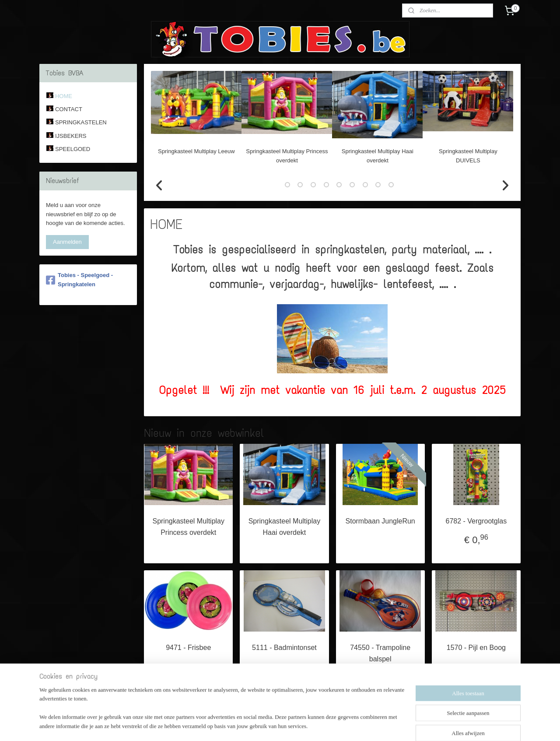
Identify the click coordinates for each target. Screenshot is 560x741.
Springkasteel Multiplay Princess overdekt (189, 527)
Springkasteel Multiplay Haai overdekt (285, 527)
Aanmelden (67, 242)
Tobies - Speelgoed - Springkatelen (79, 280)
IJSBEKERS (71, 136)
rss (268, 725)
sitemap (252, 725)
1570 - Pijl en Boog (476, 648)
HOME (64, 96)
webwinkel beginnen (296, 725)
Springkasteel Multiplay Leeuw (196, 151)
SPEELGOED (73, 149)
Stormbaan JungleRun (380, 521)
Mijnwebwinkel (364, 725)
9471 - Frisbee (188, 648)
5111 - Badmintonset (284, 648)
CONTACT (69, 109)
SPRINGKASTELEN (81, 122)
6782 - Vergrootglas (476, 521)
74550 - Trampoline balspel (380, 653)
